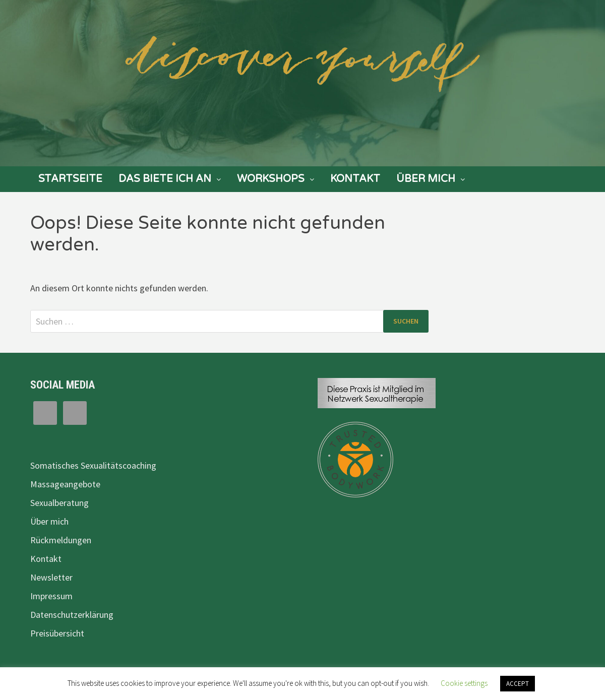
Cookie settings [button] (464, 683)
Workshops (271, 179)
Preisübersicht (57, 633)
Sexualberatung (59, 503)
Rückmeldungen (61, 540)
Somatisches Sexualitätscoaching (93, 465)
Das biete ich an (165, 179)
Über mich (426, 179)
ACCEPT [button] (518, 684)
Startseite (70, 179)
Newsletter (51, 577)
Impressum (51, 596)
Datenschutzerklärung (72, 615)
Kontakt (355, 179)
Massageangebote (65, 484)
